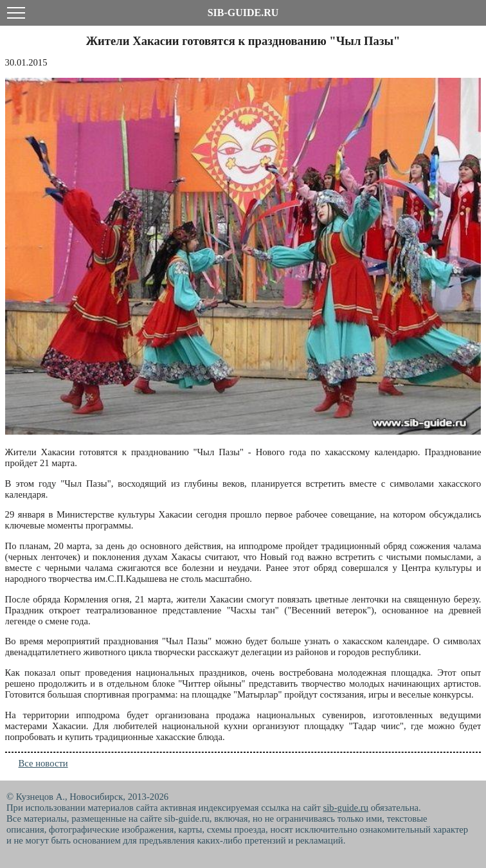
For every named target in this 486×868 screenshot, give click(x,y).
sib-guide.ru (346, 808)
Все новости (43, 763)
